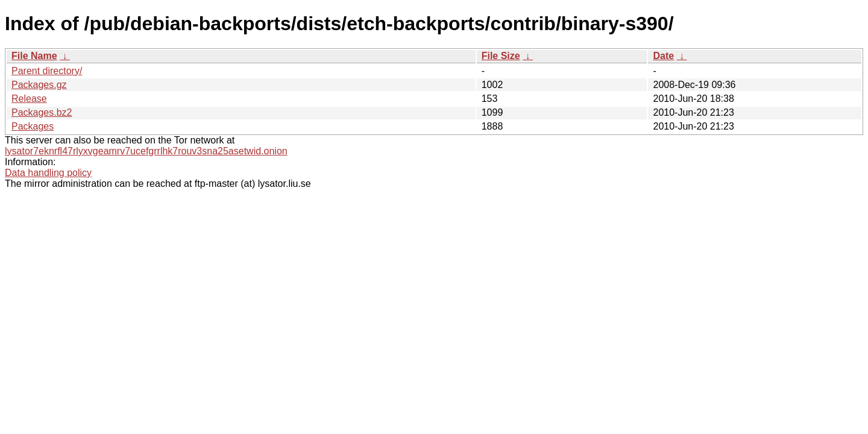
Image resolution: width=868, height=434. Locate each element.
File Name (34, 56)
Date (663, 56)
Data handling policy (48, 173)
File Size (501, 56)
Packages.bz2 (42, 112)
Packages (33, 126)
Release (29, 99)
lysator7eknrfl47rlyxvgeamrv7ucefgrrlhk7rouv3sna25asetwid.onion (146, 151)
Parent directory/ (47, 71)
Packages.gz (39, 85)
